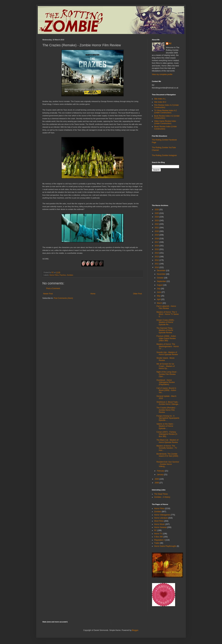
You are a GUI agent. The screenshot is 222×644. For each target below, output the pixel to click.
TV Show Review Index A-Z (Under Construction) (165, 112)
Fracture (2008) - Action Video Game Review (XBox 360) (166, 338)
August (160, 285)
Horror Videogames (162, 515)
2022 (157, 224)
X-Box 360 (158, 537)
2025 (157, 213)
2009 (157, 479)
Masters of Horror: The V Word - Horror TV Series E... (168, 314)
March (160, 303)
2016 (157, 246)
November (161, 274)
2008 (157, 483)
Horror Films (54, 275)
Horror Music (159, 524)
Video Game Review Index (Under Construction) (165, 122)
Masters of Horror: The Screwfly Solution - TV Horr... (167, 448)
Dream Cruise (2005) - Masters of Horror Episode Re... (166, 322)
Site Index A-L (160, 99)
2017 (157, 242)
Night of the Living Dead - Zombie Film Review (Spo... (167, 374)
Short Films (159, 521)
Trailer (157, 543)
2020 (157, 231)
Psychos (63, 275)
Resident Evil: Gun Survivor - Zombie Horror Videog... (168, 464)
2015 (157, 249)
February (161, 471)
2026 (157, 210)
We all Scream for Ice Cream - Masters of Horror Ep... (166, 366)
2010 (157, 267)
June (159, 292)
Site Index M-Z (160, 102)
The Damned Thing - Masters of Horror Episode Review (165, 330)
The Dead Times (161, 494)
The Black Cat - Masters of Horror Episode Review (167, 441)
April (159, 299)
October (160, 278)
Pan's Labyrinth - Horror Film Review (166, 307)
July (159, 289)
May (159, 296)
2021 (157, 228)
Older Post (137, 294)
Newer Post (48, 294)
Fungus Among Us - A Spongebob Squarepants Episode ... (168, 418)
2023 (157, 221)
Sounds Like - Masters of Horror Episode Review (167, 353)
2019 (157, 235)
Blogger (135, 630)
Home (93, 294)
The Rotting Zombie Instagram (164, 155)
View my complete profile (162, 74)
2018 (157, 239)
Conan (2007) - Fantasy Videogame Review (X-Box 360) (167, 434)
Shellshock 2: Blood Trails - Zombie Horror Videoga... (168, 403)
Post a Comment (53, 288)
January (160, 475)
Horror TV (158, 534)
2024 (157, 217)
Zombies (70, 275)
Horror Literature (161, 518)
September (162, 281)
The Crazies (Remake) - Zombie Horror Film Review (166, 410)
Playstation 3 (159, 540)
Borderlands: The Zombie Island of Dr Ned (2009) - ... (168, 456)
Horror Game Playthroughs (165, 546)
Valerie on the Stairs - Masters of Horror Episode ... (165, 426)
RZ (170, 44)
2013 (157, 257)
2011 (157, 264)
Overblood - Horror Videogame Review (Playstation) (166, 382)
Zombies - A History (162, 497)
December (161, 271)
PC (155, 530)
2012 (157, 260)
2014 (157, 253)
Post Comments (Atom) (63, 298)
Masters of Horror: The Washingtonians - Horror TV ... (168, 346)
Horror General (160, 527)
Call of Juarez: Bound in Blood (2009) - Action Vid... (166, 390)
